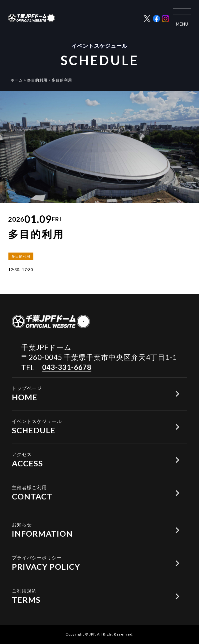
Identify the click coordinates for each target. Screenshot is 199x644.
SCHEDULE (87, 426)
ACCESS (87, 459)
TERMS (87, 595)
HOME (87, 393)
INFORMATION (87, 529)
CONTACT (87, 492)
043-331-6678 (67, 367)
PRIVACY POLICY (87, 562)
